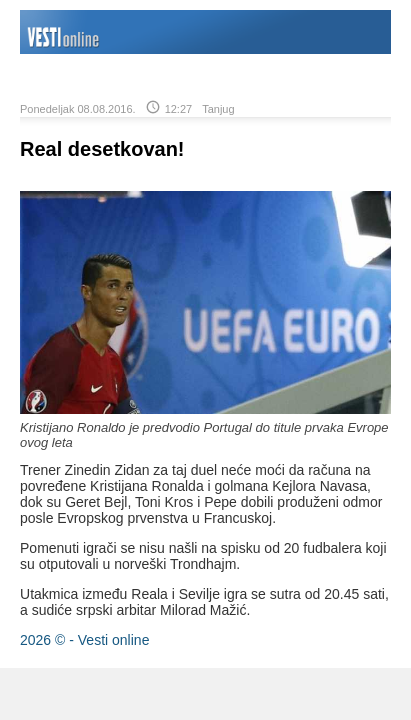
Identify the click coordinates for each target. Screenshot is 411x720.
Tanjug (218, 109)
